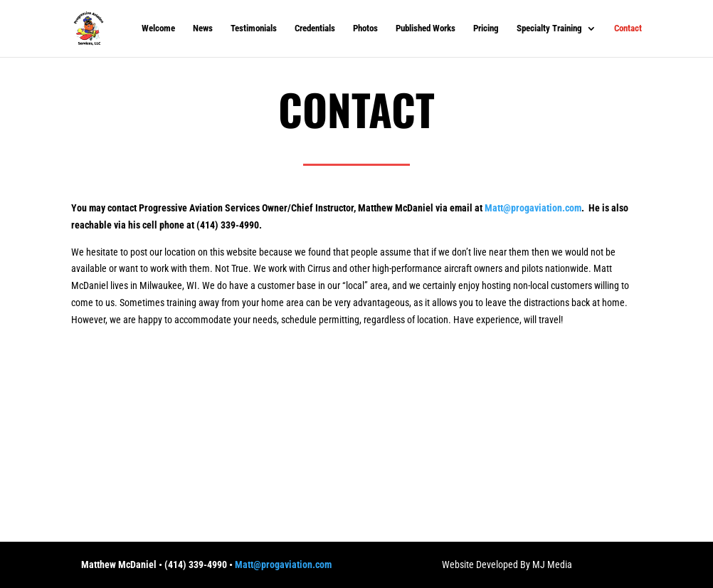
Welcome (158, 28)
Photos (365, 28)
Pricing (486, 28)
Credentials (315, 28)
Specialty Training (549, 28)
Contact (628, 28)
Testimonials (254, 28)
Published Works (426, 28)
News (203, 28)
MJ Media (552, 565)
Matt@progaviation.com (533, 208)
